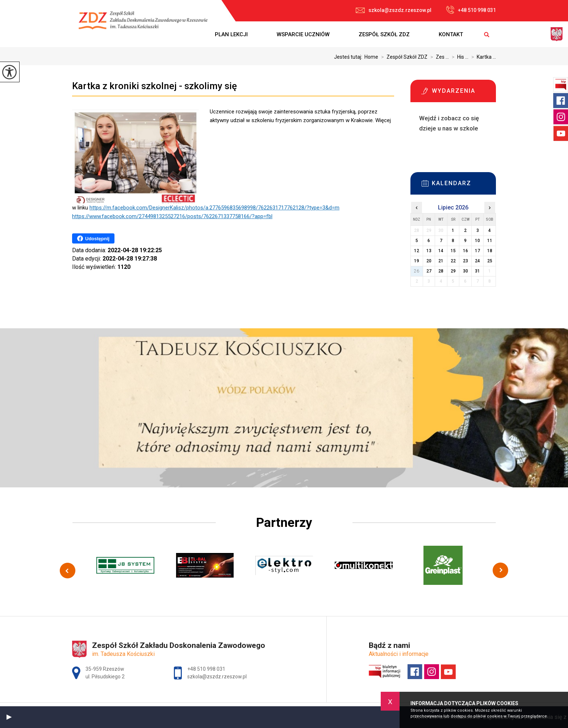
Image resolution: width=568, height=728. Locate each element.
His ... (459, 57)
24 (477, 261)
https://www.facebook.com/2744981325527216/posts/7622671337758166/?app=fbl (172, 216)
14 (441, 251)
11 (490, 241)
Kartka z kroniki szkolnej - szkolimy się (154, 86)
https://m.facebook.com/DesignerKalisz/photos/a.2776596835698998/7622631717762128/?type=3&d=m (214, 208)
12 (417, 251)
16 (465, 251)
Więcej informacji (425, 146)
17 (477, 251)
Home (371, 57)
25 (490, 261)
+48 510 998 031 (471, 10)
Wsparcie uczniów (303, 34)
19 (417, 261)
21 (441, 261)
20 (429, 261)
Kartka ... (482, 57)
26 (417, 271)
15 (453, 251)
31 (477, 271)
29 (453, 271)
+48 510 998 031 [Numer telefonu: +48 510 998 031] (206, 669)
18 (490, 251)
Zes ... (438, 57)
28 (441, 271)
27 (429, 271)
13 (429, 251)
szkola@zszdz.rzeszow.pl (394, 10)
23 (465, 261)
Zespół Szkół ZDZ (384, 34)
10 (477, 241)
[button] (9, 717)
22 (453, 261)
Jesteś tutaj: (349, 57)
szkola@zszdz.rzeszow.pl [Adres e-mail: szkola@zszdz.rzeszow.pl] (217, 677)
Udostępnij (93, 238)
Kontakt (451, 34)
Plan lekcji (231, 34)
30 (465, 271)
